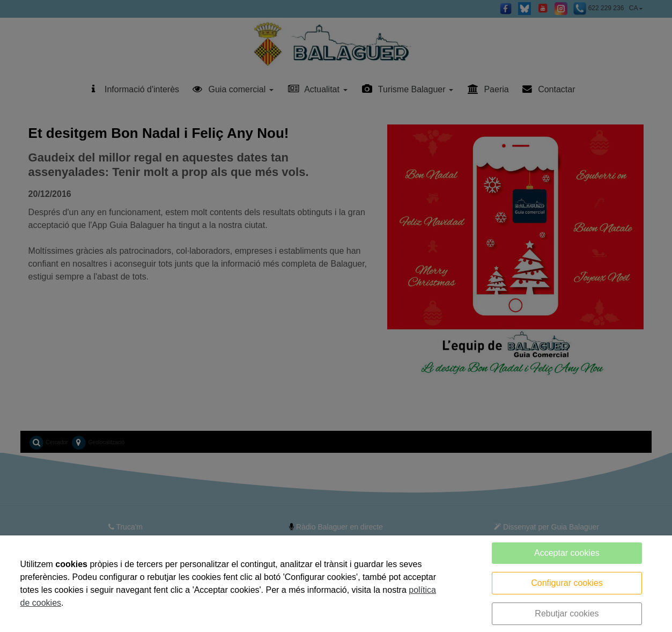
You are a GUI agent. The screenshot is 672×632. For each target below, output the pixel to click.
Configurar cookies (567, 583)
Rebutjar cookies (567, 613)
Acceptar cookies (567, 553)
